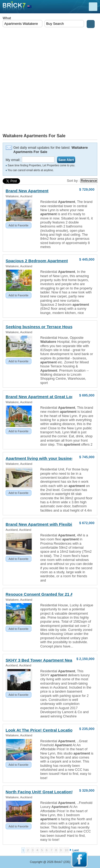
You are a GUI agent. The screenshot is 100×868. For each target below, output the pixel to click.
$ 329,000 (87, 790)
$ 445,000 (87, 259)
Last (76, 850)
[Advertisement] (50, 81)
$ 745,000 (87, 457)
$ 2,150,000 (85, 659)
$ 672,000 (87, 523)
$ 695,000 (87, 395)
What (7, 18)
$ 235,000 (87, 729)
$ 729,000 (87, 189)
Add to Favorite (19, 225)
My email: (13, 160)
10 (66, 850)
